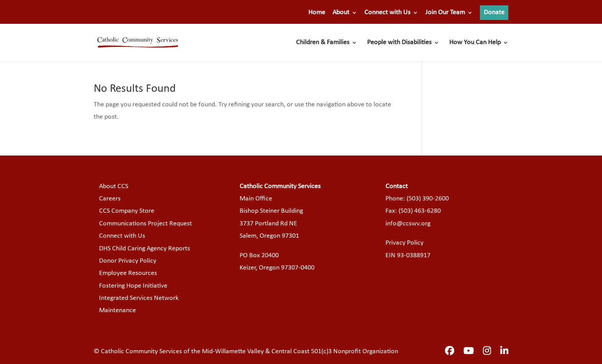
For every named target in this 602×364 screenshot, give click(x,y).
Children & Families (323, 43)
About (341, 13)
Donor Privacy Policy (128, 261)
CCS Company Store (127, 211)
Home (317, 13)
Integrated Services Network (139, 298)
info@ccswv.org (408, 224)
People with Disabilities (399, 43)
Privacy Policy (404, 243)
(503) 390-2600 (428, 199)
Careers (110, 199)
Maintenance (117, 310)
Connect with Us (387, 13)
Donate (494, 12)
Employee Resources (128, 273)
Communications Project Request (146, 224)
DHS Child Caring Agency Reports (145, 249)
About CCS (114, 186)
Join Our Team (445, 13)
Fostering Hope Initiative (133, 286)
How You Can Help (475, 43)
